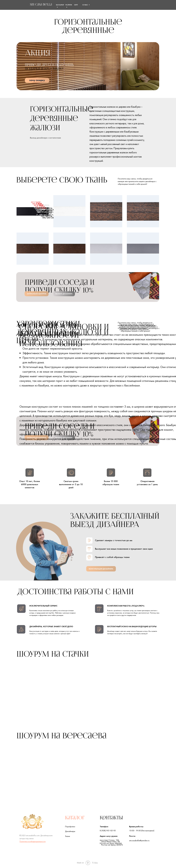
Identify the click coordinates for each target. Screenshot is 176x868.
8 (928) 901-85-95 (108, 830)
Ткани (68, 836)
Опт (76, 5)
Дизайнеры (70, 831)
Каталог (75, 818)
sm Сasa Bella (41, 5)
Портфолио (70, 826)
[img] (22, 5)
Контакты (111, 818)
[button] (150, 5)
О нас (85, 5)
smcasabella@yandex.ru (139, 840)
